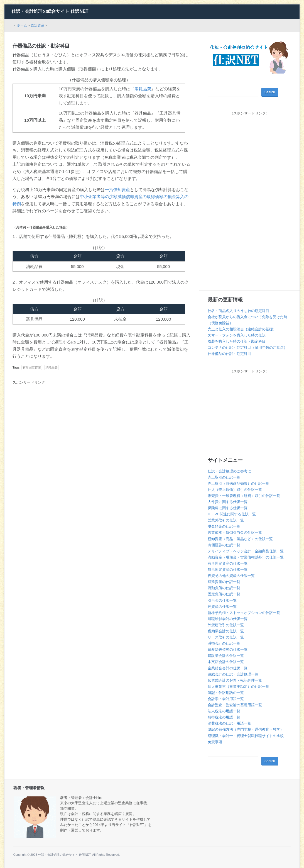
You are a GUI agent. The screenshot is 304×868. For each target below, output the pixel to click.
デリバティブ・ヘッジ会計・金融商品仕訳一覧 (246, 551)
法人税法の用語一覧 (224, 711)
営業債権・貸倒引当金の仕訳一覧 (235, 532)
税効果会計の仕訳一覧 (226, 631)
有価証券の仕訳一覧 (224, 545)
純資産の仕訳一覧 (222, 607)
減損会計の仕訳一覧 (224, 643)
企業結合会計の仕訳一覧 (228, 668)
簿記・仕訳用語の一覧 (226, 693)
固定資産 (38, 25)
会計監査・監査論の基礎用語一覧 (235, 705)
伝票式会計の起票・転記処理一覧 (235, 680)
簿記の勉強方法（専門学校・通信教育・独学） (246, 729)
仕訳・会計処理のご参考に (229, 471)
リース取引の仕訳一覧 (226, 637)
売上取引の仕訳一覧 (224, 477)
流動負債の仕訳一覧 (224, 588)
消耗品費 (143, 89)
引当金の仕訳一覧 (222, 600)
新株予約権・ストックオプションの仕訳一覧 (244, 613)
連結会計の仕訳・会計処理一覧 (233, 674)
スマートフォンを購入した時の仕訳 (237, 335)
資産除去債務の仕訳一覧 (228, 649)
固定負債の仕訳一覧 (224, 594)
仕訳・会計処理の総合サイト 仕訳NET (50, 11)
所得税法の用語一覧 (224, 717)
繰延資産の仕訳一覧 (224, 582)
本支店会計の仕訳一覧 (226, 662)
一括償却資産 (117, 190)
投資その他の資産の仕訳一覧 (231, 576)
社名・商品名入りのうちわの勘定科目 (238, 311)
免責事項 (215, 742)
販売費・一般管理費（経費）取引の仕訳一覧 (244, 496)
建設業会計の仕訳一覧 (226, 656)
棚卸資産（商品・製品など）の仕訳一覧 (240, 539)
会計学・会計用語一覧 (226, 699)
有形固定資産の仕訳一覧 (228, 563)
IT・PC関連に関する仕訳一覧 (232, 514)
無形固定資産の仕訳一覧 (228, 570)
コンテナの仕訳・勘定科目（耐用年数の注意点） (247, 348)
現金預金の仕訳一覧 (224, 526)
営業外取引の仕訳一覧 (226, 520)
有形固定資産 (32, 367)
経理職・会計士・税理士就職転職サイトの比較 (246, 736)
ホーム (22, 25)
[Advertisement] (59, 428)
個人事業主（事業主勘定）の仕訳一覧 (238, 687)
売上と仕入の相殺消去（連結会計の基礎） (242, 329)
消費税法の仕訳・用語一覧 (229, 723)
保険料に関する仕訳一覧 (228, 508)
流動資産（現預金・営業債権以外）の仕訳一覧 (246, 557)
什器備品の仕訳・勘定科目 (41, 46)
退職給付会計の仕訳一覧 (228, 619)
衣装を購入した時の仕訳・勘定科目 (237, 341)
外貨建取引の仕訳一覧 (226, 625)
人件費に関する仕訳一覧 (228, 502)
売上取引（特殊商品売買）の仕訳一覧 (238, 483)
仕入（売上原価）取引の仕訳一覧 (235, 490)
